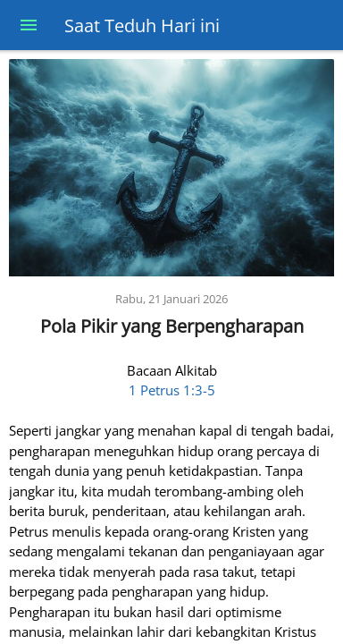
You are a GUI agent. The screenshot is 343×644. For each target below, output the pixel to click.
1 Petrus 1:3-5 (172, 390)
